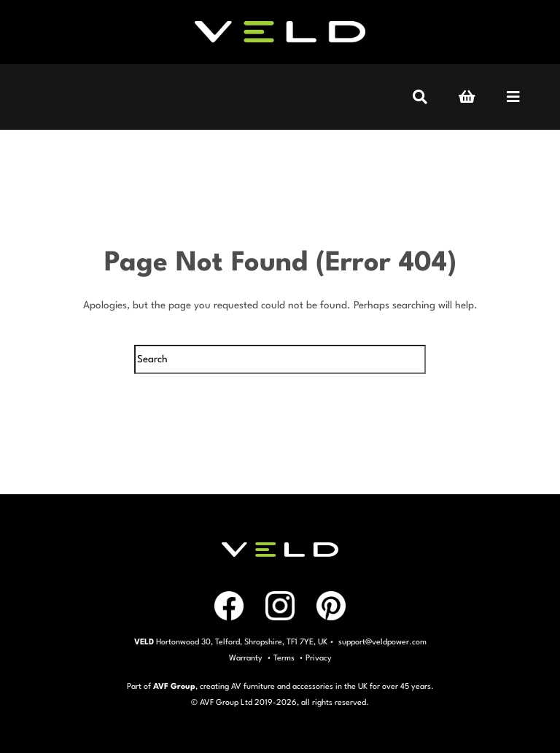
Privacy (319, 659)
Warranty (246, 659)
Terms (284, 659)
